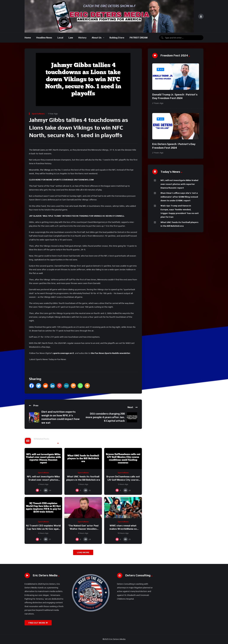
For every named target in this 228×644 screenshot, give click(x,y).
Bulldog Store (117, 38)
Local (60, 38)
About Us (97, 38)
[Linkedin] (52, 386)
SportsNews (38, 114)
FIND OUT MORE (38, 623)
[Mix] (73, 386)
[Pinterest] (59, 386)
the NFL (83, 206)
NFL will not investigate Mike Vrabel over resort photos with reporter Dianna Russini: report (179, 184)
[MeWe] (66, 386)
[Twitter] (39, 386)
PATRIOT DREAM (139, 38)
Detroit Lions (39, 150)
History (82, 38)
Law (71, 38)
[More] (87, 386)
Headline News (44, 38)
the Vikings (45, 170)
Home (28, 38)
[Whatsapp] (80, 386)
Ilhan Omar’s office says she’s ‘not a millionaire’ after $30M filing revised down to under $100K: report (179, 197)
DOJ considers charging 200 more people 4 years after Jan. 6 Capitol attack (105, 417)
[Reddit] (45, 386)
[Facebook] (32, 386)
